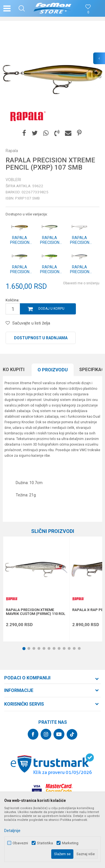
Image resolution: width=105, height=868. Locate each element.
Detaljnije (12, 831)
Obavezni (20, 843)
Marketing (70, 843)
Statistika (45, 843)
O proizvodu (53, 370)
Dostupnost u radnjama (41, 338)
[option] (53, 76)
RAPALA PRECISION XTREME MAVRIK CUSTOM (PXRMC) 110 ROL (36, 612)
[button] (22, 8)
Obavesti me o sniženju (81, 283)
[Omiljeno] (88, 12)
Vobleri (13, 180)
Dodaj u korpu (51, 309)
